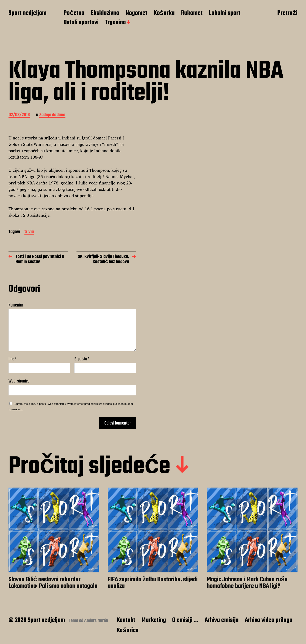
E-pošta (82, 359)
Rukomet (192, 13)
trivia (29, 232)
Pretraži (287, 13)
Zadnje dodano (52, 115)
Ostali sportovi (81, 23)
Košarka (164, 13)
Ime (13, 359)
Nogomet (136, 13)
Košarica (128, 630)
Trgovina (115, 23)
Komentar (16, 305)
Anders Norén (96, 621)
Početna (74, 13)
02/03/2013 (19, 115)
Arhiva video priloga (268, 620)
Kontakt (126, 620)
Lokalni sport (225, 13)
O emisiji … (185, 620)
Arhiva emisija (222, 620)
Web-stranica (19, 381)
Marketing (154, 620)
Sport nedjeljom (28, 13)
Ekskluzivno (105, 13)
